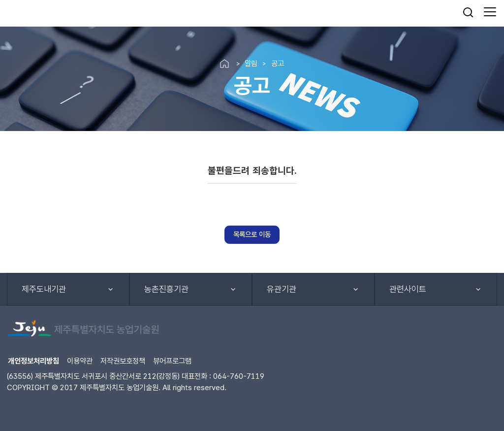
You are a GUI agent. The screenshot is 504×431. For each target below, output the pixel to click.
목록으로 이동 (252, 234)
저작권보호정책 (123, 361)
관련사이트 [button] (408, 289)
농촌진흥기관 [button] (166, 289)
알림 (251, 63)
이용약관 (80, 361)
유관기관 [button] (282, 289)
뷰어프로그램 (172, 361)
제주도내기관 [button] (44, 289)
